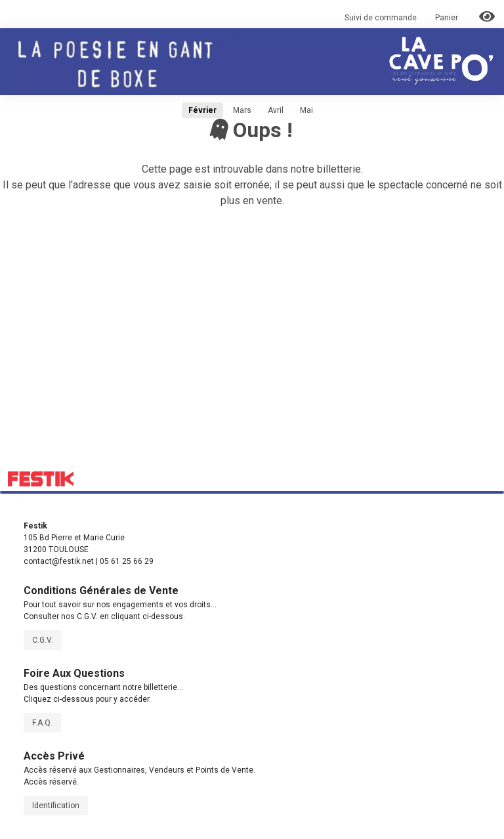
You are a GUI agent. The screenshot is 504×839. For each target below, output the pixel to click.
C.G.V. (43, 640)
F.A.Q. (42, 723)
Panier (448, 18)
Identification (56, 806)
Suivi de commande (381, 18)
